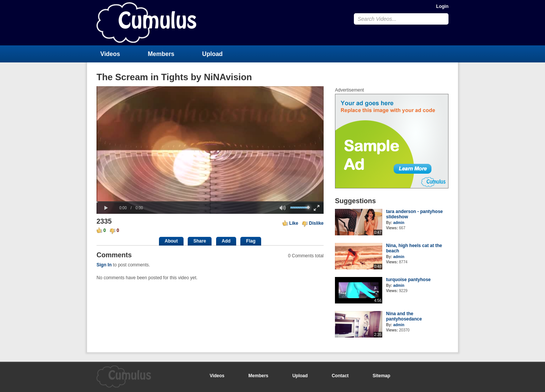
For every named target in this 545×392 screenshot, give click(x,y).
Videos (110, 54)
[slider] (210, 202)
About (171, 241)
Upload (212, 54)
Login (442, 6)
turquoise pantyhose (408, 280)
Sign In (104, 265)
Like (294, 223)
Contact (340, 376)
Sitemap (381, 376)
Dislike (316, 223)
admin (399, 223)
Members (161, 54)
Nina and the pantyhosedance (404, 316)
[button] (106, 208)
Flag (251, 241)
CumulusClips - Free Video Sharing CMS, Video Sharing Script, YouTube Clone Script (146, 23)
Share (200, 241)
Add (226, 241)
